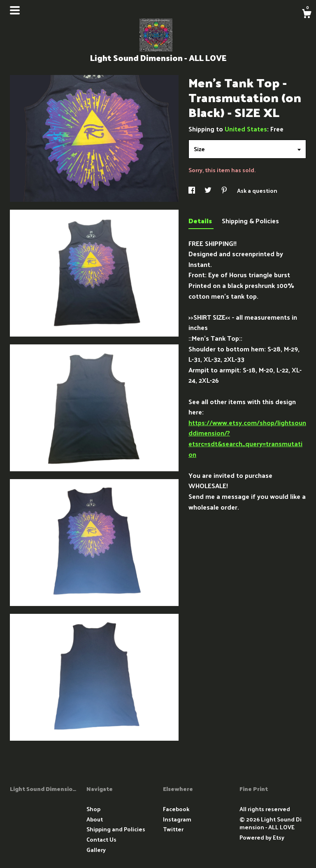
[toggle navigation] (15, 10)
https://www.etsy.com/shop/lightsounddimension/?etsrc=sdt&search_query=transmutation (247, 438)
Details (201, 221)
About (95, 819)
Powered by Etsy (262, 837)
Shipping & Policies (250, 221)
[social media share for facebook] (192, 191)
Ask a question (257, 191)
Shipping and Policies (116, 829)
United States (246, 129)
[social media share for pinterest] (225, 191)
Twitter (173, 829)
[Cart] (307, 14)
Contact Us (101, 839)
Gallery (96, 850)
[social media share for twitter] (209, 191)
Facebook (176, 809)
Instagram (177, 819)
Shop (93, 809)
